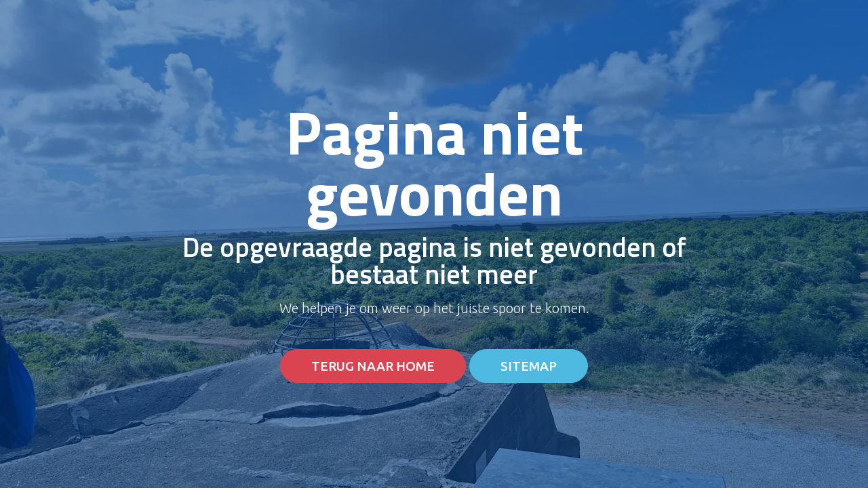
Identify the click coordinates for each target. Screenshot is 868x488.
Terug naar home (373, 366)
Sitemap (529, 366)
